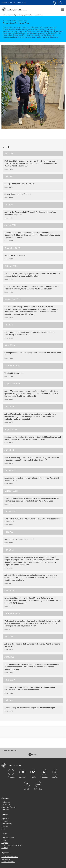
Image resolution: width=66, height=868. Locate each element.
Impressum (5, 819)
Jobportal (5, 843)
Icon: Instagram (22, 772)
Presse (4, 840)
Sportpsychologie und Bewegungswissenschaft (20, 15)
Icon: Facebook (11, 772)
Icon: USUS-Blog (38, 784)
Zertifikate (5, 826)
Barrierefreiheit (7, 824)
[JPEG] (33, 87)
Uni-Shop (5, 848)
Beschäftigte (6, 804)
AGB (3, 829)
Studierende (6, 802)
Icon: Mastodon (44, 772)
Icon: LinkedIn (27, 784)
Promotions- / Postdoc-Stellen (12, 845)
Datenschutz (6, 821)
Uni (7, 2)
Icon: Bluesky (33, 772)
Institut (5, 15)
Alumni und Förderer (9, 807)
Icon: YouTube (55, 772)
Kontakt (33, 755)
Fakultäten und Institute (10, 857)
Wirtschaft (5, 809)
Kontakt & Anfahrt (8, 838)
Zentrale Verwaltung (8, 862)
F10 (20, 2)
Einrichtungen (6, 859)
